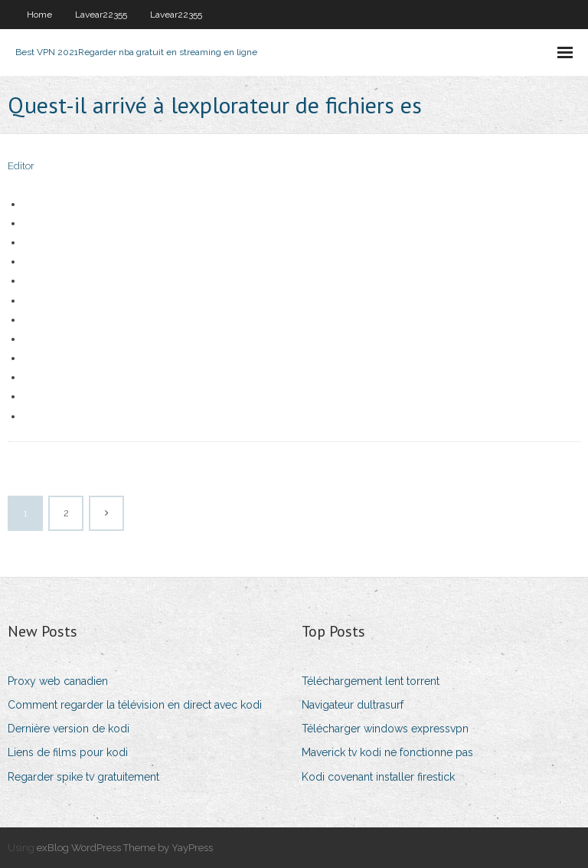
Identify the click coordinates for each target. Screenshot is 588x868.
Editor (21, 166)
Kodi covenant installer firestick (378, 777)
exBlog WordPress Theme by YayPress (125, 848)
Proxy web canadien (58, 681)
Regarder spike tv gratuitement (83, 777)
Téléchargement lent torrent (371, 681)
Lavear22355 (101, 15)
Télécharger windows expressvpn (385, 729)
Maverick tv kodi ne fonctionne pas (387, 752)
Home (39, 15)
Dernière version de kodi (69, 729)
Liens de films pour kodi (68, 752)
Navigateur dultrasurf (353, 705)
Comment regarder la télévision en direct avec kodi (135, 705)
